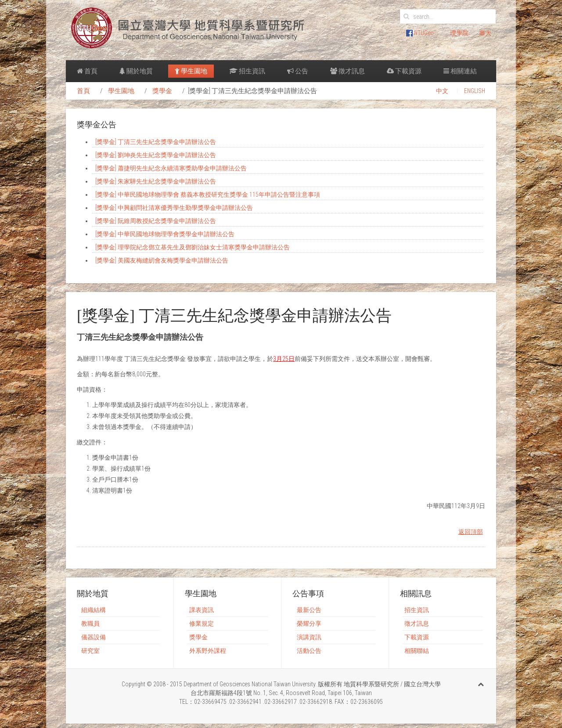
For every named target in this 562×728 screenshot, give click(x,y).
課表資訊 (202, 610)
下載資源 (404, 71)
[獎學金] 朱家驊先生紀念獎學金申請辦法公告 (156, 181)
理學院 (459, 33)
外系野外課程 (208, 651)
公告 (298, 71)
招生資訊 (247, 71)
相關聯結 (417, 651)
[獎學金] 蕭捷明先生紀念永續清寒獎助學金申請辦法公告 (171, 168)
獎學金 (162, 91)
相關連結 (460, 71)
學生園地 (191, 71)
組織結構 (94, 610)
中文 (442, 91)
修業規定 (202, 623)
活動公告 (309, 651)
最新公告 (309, 610)
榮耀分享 (309, 623)
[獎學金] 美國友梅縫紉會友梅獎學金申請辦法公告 (162, 260)
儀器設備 (94, 637)
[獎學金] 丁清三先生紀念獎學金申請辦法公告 (156, 142)
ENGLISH (475, 91)
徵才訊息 (348, 71)
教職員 (90, 623)
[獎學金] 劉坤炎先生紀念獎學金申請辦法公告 (156, 155)
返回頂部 (471, 532)
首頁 (87, 71)
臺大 (485, 33)
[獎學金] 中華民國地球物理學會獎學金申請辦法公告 (165, 234)
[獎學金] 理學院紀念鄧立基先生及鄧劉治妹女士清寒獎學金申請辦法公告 (193, 247)
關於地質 (136, 71)
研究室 (90, 651)
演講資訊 (309, 637)
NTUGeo (420, 33)
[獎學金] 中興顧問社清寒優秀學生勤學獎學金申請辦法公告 (174, 208)
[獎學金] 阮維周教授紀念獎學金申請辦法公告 (156, 221)
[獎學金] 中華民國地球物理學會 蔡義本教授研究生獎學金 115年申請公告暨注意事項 (208, 195)
